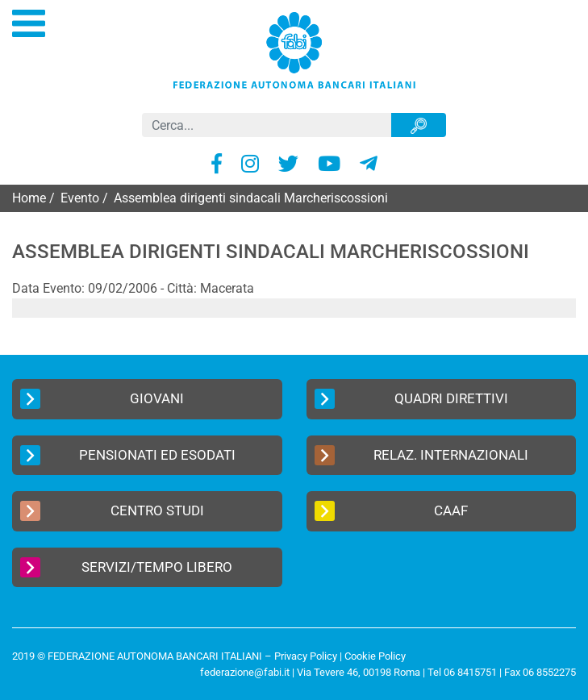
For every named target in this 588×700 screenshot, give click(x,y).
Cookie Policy (375, 656)
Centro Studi (112, 511)
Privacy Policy (306, 656)
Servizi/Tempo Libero (126, 567)
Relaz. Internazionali (422, 455)
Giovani (102, 399)
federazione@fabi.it (245, 672)
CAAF (392, 511)
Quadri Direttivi (411, 399)
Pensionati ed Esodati (128, 455)
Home (29, 198)
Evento (80, 198)
